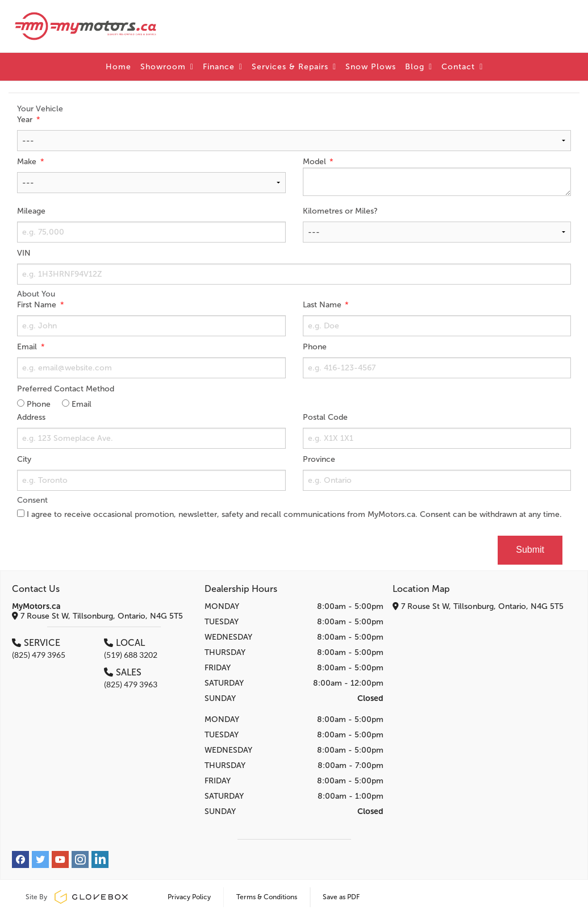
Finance (223, 67)
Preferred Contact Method (66, 389)
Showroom (167, 67)
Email (28, 347)
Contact (462, 67)
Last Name (323, 305)
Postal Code (325, 417)
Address (31, 417)
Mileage (31, 211)
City (24, 459)
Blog (419, 67)
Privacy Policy (189, 897)
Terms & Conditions (267, 897)
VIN (24, 253)
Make (28, 162)
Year (26, 120)
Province (319, 459)
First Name (38, 305)
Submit (530, 550)
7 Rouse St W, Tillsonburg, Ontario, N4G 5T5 (97, 616)
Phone (315, 347)
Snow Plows (371, 67)
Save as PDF (341, 897)
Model (316, 162)
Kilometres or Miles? (340, 211)
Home (118, 67)
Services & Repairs (294, 67)
